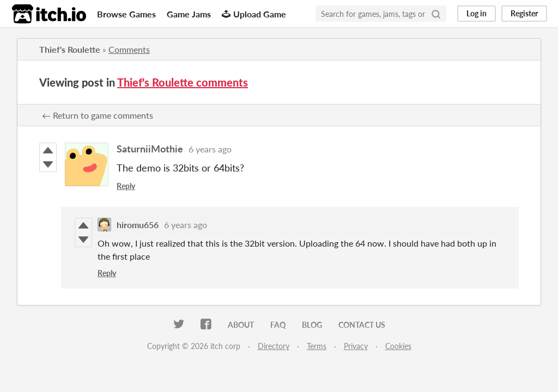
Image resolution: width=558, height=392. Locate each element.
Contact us (362, 325)
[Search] (436, 14)
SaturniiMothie (150, 149)
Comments (129, 49)
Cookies (398, 346)
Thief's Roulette (70, 49)
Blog (312, 325)
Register (524, 13)
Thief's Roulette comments (183, 82)
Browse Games (126, 14)
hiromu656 (138, 225)
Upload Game (254, 14)
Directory (274, 346)
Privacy (356, 346)
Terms (317, 346)
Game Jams (189, 14)
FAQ (278, 325)
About (241, 325)
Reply (126, 186)
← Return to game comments (98, 115)
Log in (477, 13)
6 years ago (210, 149)
